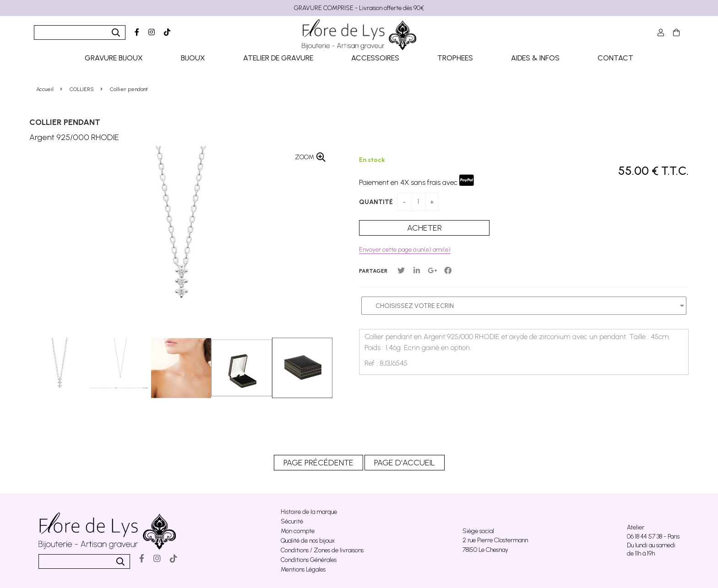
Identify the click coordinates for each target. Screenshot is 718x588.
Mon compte (298, 531)
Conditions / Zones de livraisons (322, 550)
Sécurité (292, 521)
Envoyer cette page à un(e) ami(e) (405, 250)
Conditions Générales (309, 560)
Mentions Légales (303, 569)
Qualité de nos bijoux (308, 541)
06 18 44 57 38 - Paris (653, 537)
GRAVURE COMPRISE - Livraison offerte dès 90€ (359, 8)
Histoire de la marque (309, 512)
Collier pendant (65, 122)
